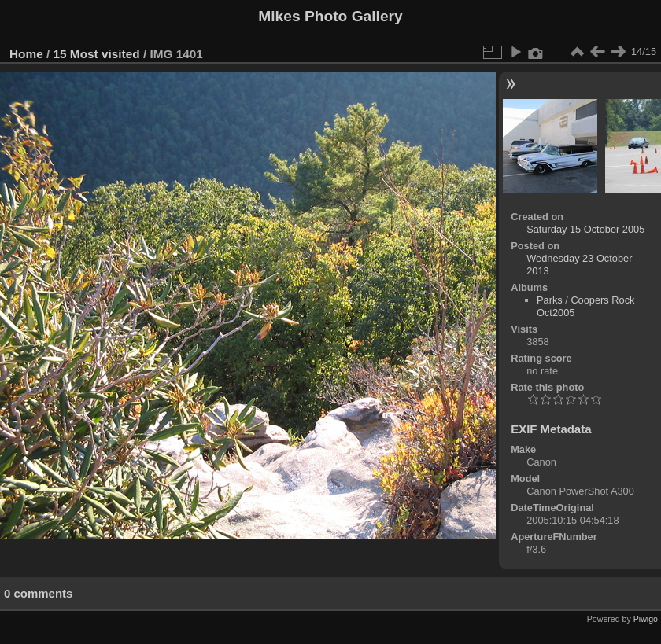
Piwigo (646, 619)
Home (26, 54)
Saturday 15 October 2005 (585, 229)
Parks (550, 300)
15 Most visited (97, 54)
